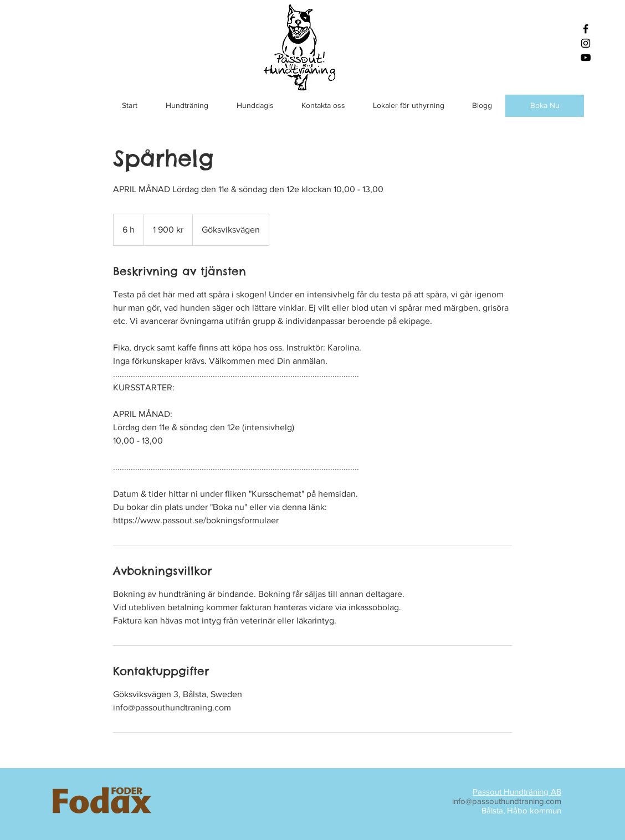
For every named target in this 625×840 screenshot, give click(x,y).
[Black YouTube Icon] (586, 58)
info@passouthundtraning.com (507, 801)
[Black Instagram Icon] (586, 43)
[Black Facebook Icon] (586, 29)
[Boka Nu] (545, 106)
